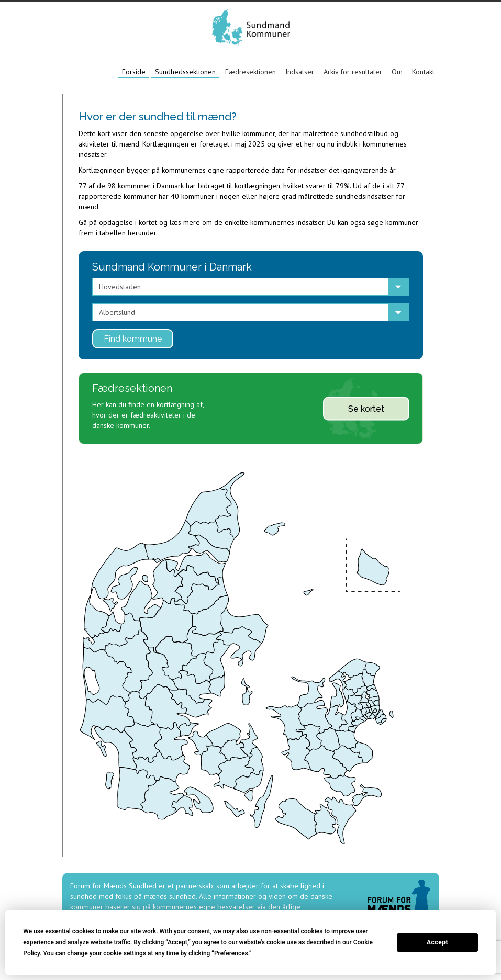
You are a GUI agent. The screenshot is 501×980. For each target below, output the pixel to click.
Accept (437, 942)
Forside (134, 72)
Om (397, 72)
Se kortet (366, 408)
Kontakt (423, 72)
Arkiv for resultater (353, 72)
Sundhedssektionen (185, 72)
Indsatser (300, 72)
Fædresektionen (250, 72)
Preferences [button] (231, 953)
